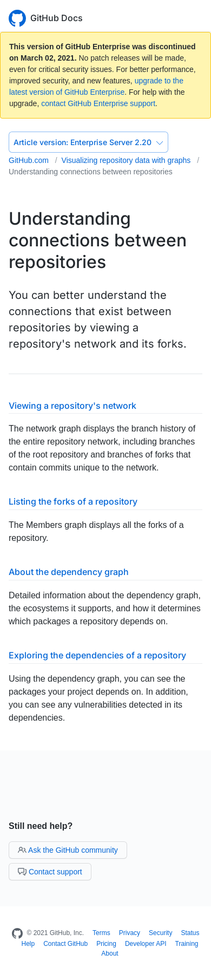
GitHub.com (30, 160)
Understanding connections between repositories (91, 172)
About (110, 953)
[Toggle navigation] (197, 17)
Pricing (106, 944)
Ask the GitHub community (68, 850)
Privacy (130, 933)
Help (28, 944)
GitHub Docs (57, 18)
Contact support (50, 872)
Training (187, 944)
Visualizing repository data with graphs (127, 160)
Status (190, 933)
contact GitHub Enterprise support (98, 103)
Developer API (146, 944)
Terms (101, 933)
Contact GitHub (65, 944)
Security (160, 933)
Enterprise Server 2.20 (88, 142)
